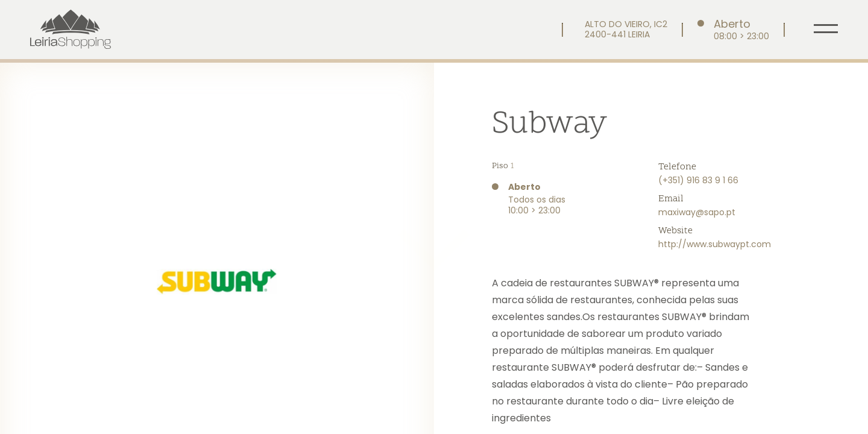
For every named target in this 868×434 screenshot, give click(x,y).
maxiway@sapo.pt (697, 212)
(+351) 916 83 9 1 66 (698, 180)
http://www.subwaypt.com (715, 244)
